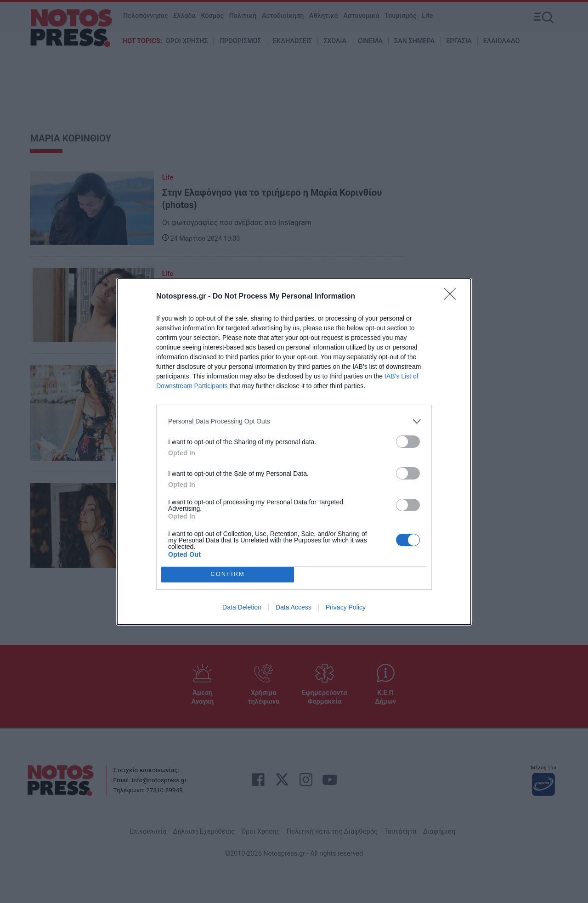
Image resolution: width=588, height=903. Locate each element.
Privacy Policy (346, 607)
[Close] (453, 297)
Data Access (294, 607)
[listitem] (294, 421)
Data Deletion (242, 607)
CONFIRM (228, 574)
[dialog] (294, 452)
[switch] (408, 442)
